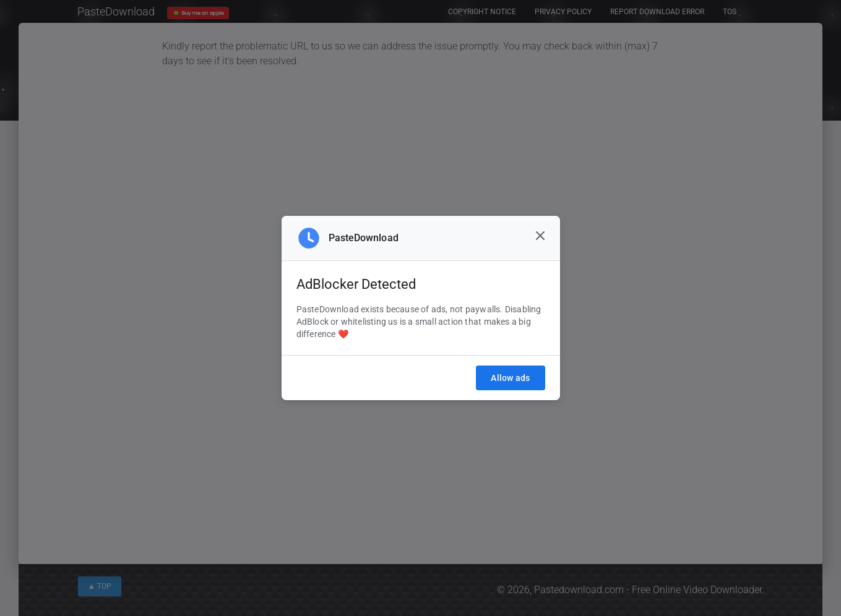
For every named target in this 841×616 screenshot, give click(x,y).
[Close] (540, 236)
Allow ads (510, 378)
